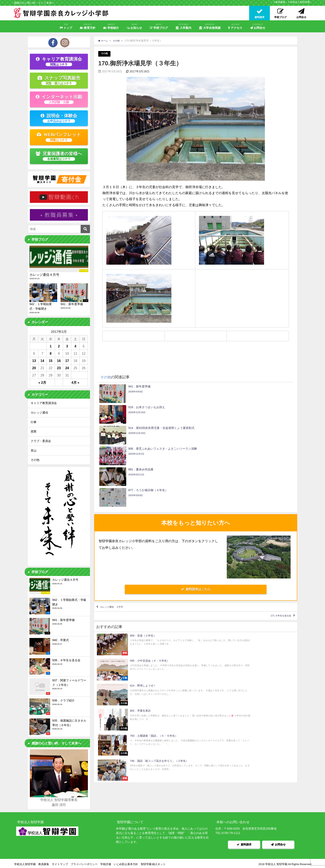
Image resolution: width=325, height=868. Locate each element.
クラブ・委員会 (41, 441)
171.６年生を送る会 (275, 558)
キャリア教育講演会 (59, 61)
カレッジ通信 (39, 413)
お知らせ (134, 26)
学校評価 (106, 863)
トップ (66, 26)
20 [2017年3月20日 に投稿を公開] (34, 368)
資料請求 (244, 844)
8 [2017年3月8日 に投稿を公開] (51, 353)
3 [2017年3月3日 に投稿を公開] (67, 346)
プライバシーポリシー (84, 863)
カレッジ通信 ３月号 (118, 546)
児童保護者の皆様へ (59, 156)
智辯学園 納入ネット (153, 863)
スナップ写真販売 (59, 80)
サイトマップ (60, 863)
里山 (34, 450)
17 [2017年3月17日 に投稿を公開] (67, 361)
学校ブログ (159, 26)
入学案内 (183, 26)
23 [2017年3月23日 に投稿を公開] (59, 368)
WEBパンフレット (59, 137)
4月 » (75, 382)
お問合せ (258, 26)
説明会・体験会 (59, 118)
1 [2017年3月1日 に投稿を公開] (51, 346)
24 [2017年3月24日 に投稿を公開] (67, 368)
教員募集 (280, 2)
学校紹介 (111, 26)
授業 (34, 431)
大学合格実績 (210, 26)
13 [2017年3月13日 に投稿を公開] (34, 361)
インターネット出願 (59, 99)
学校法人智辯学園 (300, 2)
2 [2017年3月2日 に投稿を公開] (59, 346)
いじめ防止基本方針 (126, 863)
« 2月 (42, 382)
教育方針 (88, 26)
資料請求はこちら (196, 527)
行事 (34, 422)
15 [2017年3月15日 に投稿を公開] (51, 361)
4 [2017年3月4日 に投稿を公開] (75, 346)
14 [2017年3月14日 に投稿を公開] (42, 361)
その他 (105, 54)
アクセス (235, 26)
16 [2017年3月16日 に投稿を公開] (59, 361)
